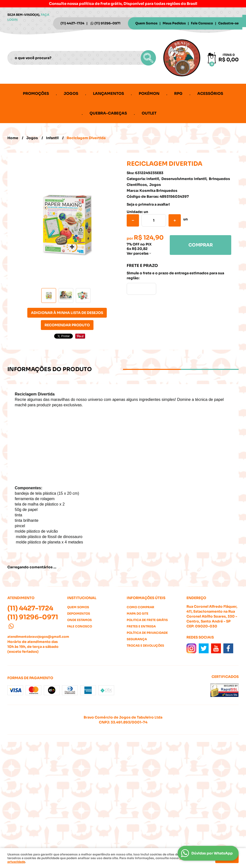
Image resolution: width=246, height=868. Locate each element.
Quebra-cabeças (108, 113)
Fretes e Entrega (141, 626)
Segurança (137, 639)
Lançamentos (108, 93)
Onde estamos (79, 620)
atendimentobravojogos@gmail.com (38, 637)
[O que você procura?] (148, 58)
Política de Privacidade (147, 633)
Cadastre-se (228, 23)
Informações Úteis (146, 598)
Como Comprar (140, 607)
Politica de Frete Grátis (147, 620)
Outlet (149, 113)
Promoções (36, 93)
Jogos (71, 93)
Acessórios (210, 93)
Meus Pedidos (174, 23)
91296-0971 (108, 23)
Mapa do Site (138, 614)
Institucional (82, 598)
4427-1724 (72, 23)
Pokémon (149, 93)
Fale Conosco (202, 23)
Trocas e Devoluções (145, 646)
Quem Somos (146, 23)
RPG (178, 93)
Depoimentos (79, 614)
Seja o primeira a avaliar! (148, 204)
